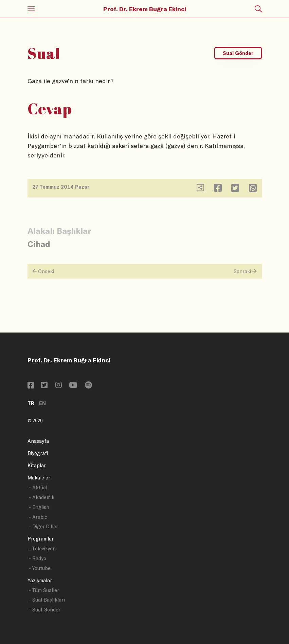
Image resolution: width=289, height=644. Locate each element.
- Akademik (42, 497)
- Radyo (38, 558)
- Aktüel (38, 487)
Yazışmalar (40, 580)
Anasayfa (38, 441)
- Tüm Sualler (44, 590)
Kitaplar (37, 465)
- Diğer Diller (43, 526)
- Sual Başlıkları (47, 600)
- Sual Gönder (45, 610)
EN (42, 403)
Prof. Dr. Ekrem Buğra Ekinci (145, 9)
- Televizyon (42, 548)
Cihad (39, 244)
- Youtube (40, 568)
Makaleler (39, 478)
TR (31, 403)
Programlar (41, 539)
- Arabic (38, 517)
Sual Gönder (238, 53)
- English (39, 507)
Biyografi (38, 453)
